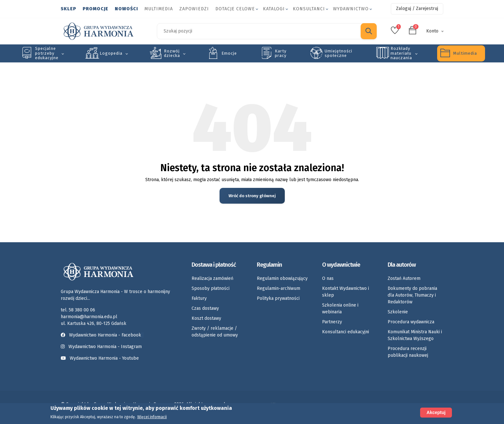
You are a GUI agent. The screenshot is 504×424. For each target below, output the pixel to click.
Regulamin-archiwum (279, 288)
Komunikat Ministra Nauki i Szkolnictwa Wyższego (415, 335)
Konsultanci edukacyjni (346, 332)
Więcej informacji (152, 417)
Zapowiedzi (194, 9)
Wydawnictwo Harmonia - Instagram (105, 347)
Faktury (199, 298)
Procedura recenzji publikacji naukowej (408, 352)
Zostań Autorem (404, 278)
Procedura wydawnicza (411, 322)
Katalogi (274, 9)
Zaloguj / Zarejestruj (417, 9)
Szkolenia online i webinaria (340, 309)
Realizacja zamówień (212, 278)
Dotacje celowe (235, 9)
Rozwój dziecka (172, 53)
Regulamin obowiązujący (282, 278)
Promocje (95, 9)
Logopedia (111, 53)
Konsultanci (309, 9)
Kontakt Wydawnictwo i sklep (346, 292)
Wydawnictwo (351, 9)
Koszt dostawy (206, 318)
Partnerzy (332, 322)
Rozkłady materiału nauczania (401, 53)
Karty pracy (281, 53)
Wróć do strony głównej (252, 196)
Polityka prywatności (278, 298)
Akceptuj (436, 412)
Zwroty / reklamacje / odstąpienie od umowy (215, 332)
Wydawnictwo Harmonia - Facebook (102, 335)
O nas (328, 278)
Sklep (68, 9)
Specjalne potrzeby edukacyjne (47, 53)
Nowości (126, 9)
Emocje (229, 53)
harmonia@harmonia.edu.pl (89, 317)
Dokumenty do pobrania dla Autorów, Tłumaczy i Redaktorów (412, 295)
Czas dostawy (205, 308)
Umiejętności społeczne (338, 53)
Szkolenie (398, 312)
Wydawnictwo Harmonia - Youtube (104, 358)
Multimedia (159, 9)
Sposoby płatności (211, 288)
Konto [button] (432, 31)
